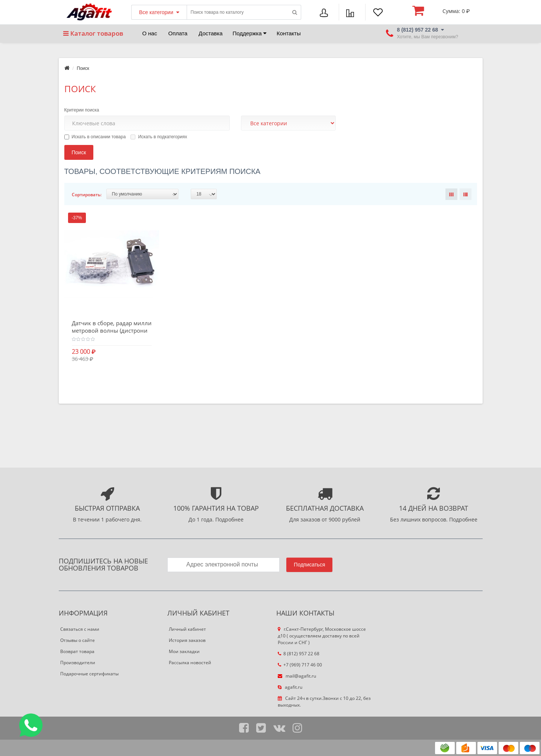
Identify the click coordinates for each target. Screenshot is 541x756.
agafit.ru (290, 687)
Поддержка (250, 33)
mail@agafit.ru (297, 676)
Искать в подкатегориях (159, 137)
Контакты (289, 33)
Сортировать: (87, 195)
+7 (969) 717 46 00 (300, 665)
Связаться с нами (80, 629)
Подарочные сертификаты (89, 674)
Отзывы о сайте (78, 640)
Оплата (178, 33)
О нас (150, 33)
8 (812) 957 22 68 (299, 654)
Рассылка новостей (190, 663)
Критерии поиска (82, 110)
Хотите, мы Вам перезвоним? (428, 37)
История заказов (187, 640)
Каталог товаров (93, 33)
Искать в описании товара (95, 137)
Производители (78, 663)
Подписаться (309, 565)
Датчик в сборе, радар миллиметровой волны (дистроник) (112, 330)
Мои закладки (184, 651)
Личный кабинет (187, 629)
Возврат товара (77, 651)
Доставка (210, 33)
